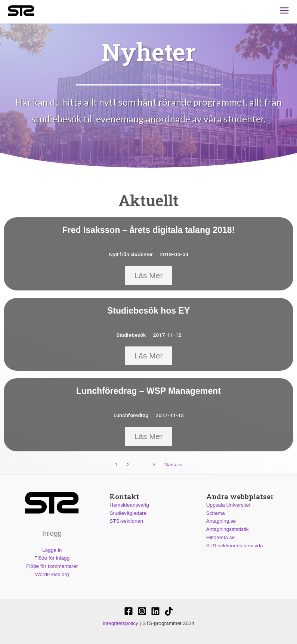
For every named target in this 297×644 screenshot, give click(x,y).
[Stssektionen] (169, 611)
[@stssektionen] (142, 611)
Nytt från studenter (131, 254)
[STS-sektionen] (129, 611)
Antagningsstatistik (228, 529)
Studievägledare (128, 513)
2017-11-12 (167, 335)
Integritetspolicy (120, 623)
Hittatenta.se (221, 537)
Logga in (52, 550)
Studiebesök (131, 335)
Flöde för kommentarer (52, 566)
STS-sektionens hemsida (235, 546)
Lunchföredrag (131, 415)
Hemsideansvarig (129, 505)
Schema (216, 513)
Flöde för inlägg (52, 558)
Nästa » (173, 465)
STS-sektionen (126, 521)
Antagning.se (221, 521)
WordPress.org (52, 574)
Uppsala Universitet (228, 505)
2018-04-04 (174, 254)
